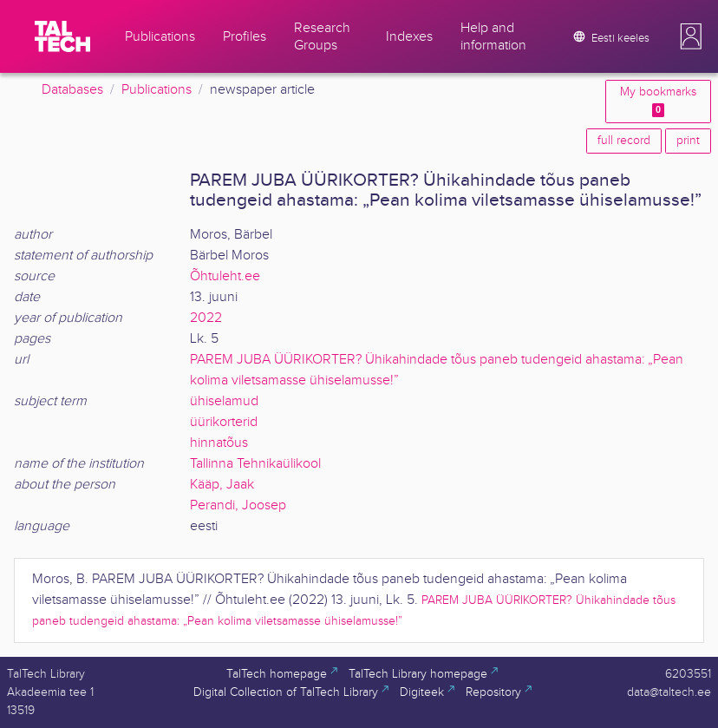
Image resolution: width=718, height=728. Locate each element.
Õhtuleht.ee (225, 276)
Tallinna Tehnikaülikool (255, 464)
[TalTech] (62, 36)
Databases (72, 90)
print (688, 141)
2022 (206, 318)
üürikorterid (224, 422)
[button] (691, 36)
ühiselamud (224, 401)
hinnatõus (219, 443)
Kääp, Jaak (222, 485)
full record (624, 141)
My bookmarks (658, 101)
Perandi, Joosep (238, 505)
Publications (157, 90)
